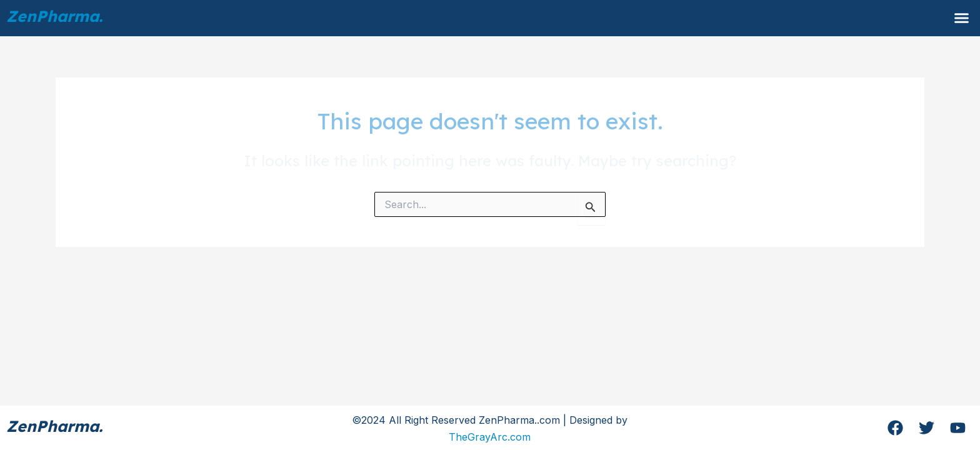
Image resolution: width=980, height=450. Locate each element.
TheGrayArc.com (490, 437)
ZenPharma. (54, 16)
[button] (962, 18)
